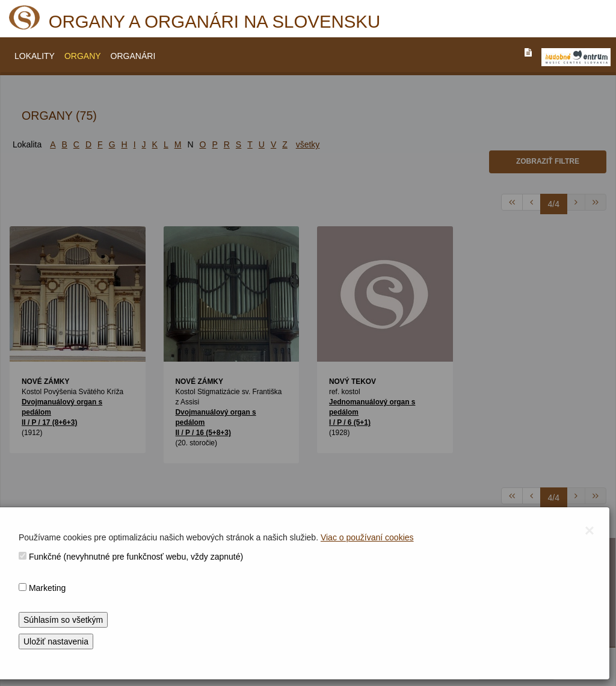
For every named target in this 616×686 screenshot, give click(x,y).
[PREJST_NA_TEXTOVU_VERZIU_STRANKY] (528, 52)
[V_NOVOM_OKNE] (576, 57)
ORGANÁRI (133, 56)
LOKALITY (35, 56)
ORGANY (83, 56)
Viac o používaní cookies (367, 537)
